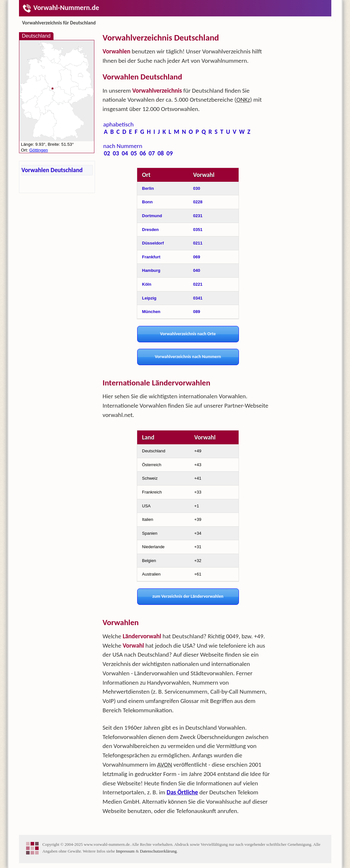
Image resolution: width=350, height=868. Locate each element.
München (151, 312)
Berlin (148, 188)
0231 (198, 216)
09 (170, 153)
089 (197, 312)
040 (197, 270)
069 (197, 257)
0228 (198, 202)
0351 (198, 230)
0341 (198, 298)
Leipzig (149, 298)
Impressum (125, 851)
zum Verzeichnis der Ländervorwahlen (188, 596)
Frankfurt (151, 257)
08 (161, 153)
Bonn (147, 202)
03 (116, 153)
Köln (147, 284)
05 (134, 153)
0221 (198, 284)
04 (125, 153)
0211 (198, 243)
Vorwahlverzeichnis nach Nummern (188, 357)
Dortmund (152, 216)
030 (197, 188)
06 (143, 153)
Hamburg (151, 270)
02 (107, 153)
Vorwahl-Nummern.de (61, 8)
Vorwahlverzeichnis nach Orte (188, 334)
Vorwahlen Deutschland (52, 170)
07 (151, 153)
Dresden (150, 230)
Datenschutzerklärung (158, 851)
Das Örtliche (182, 792)
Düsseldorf (153, 243)
